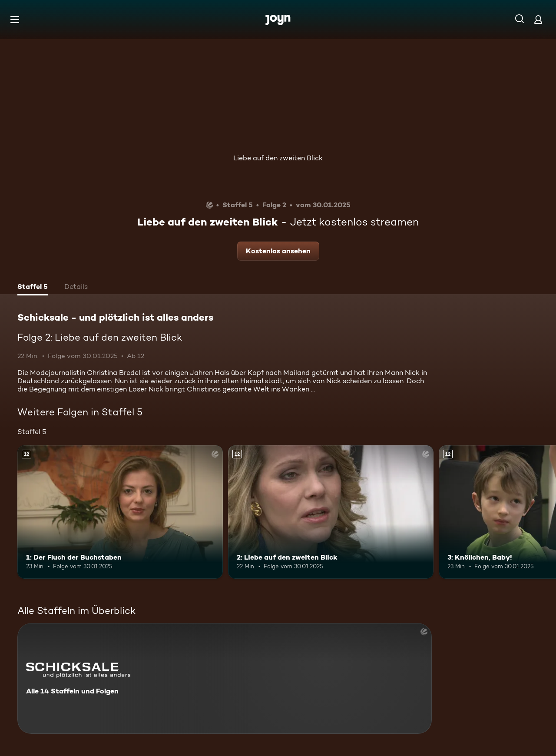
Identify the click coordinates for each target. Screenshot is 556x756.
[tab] (33, 288)
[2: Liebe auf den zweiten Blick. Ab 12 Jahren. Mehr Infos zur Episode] (331, 512)
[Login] (538, 19)
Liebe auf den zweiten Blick (278, 158)
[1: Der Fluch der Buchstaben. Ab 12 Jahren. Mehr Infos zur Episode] (120, 512)
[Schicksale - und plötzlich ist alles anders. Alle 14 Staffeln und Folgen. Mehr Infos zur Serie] (225, 678)
